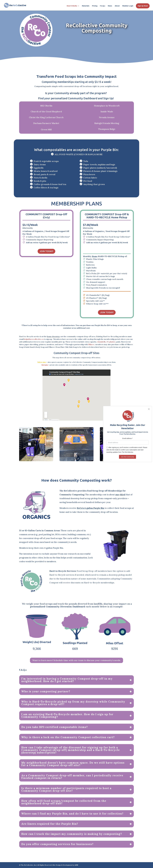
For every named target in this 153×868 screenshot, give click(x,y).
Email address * (127, 438)
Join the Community (127, 457)
